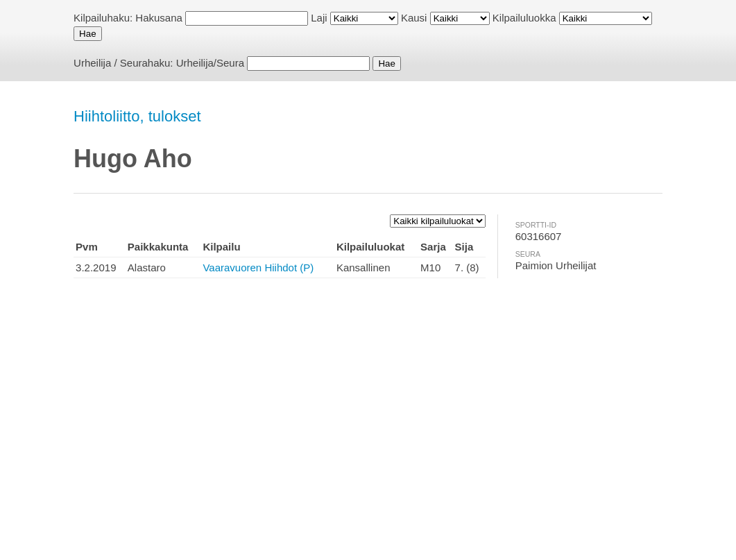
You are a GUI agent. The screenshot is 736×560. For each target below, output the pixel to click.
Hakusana (159, 18)
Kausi (414, 18)
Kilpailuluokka (524, 18)
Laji (319, 18)
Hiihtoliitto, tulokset (137, 116)
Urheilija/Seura (210, 63)
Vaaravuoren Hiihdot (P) (258, 268)
